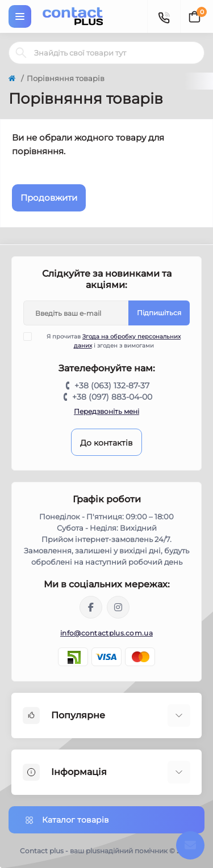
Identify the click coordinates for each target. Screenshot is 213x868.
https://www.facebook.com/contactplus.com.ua (91, 607)
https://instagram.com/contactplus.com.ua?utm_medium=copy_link (118, 607)
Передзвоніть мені (106, 411)
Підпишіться (159, 313)
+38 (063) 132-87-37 (112, 386)
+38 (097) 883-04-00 (112, 397)
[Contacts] (164, 16)
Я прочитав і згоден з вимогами (109, 341)
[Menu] (20, 16)
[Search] (21, 53)
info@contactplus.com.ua (106, 633)
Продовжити (49, 198)
